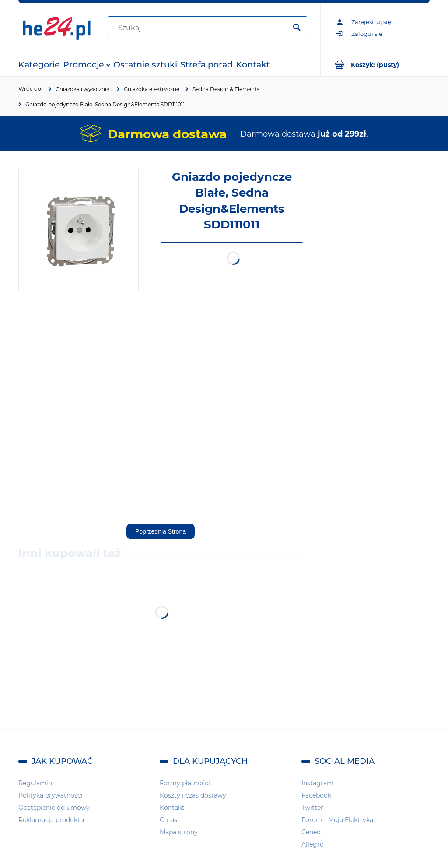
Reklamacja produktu (51, 820)
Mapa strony (179, 832)
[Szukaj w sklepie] (199, 28)
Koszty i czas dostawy (193, 795)
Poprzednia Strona (161, 531)
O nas (168, 820)
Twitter (312, 808)
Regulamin (35, 783)
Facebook (316, 795)
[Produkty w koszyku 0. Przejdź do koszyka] (375, 65)
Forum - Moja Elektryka (337, 820)
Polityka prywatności (51, 795)
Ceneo (311, 832)
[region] (377, 300)
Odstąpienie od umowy (54, 808)
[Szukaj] (297, 28)
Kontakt (172, 808)
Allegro (313, 844)
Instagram (317, 783)
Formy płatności (185, 783)
